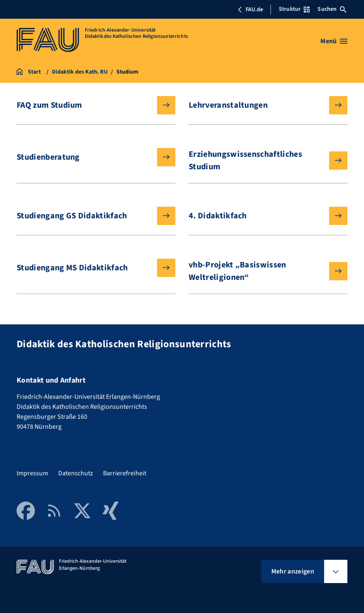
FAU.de (250, 10)
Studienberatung (89, 157)
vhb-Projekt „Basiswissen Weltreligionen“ (261, 271)
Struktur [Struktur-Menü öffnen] (294, 9)
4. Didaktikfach (261, 216)
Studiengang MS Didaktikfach (89, 268)
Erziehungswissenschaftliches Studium (261, 161)
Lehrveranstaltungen (261, 105)
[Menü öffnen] (334, 41)
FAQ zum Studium (89, 105)
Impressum (32, 473)
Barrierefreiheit (125, 473)
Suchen (332, 9)
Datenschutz (76, 473)
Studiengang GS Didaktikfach (89, 216)
